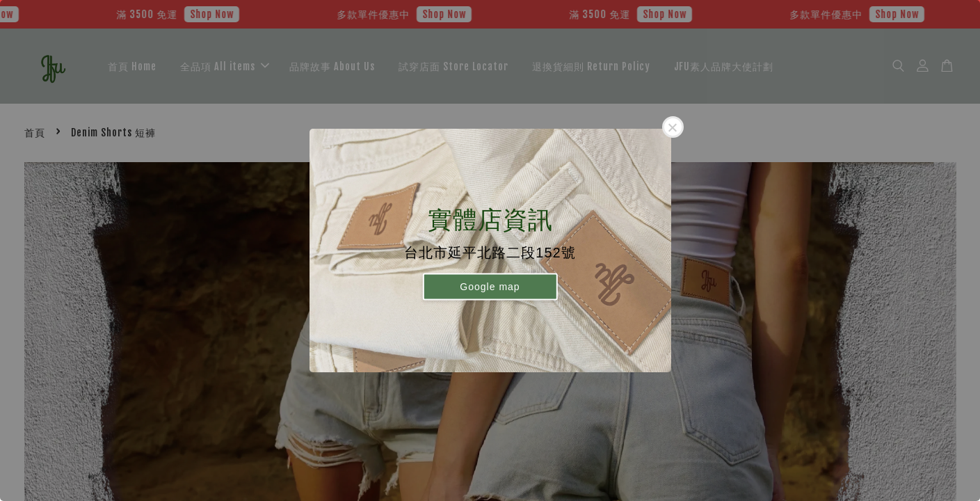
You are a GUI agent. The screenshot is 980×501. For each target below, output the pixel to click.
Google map (490, 286)
